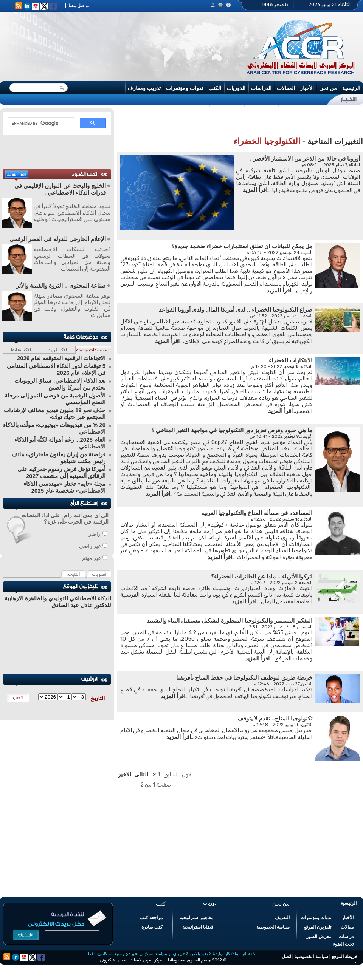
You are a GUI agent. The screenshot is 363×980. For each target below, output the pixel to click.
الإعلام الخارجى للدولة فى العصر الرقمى (58, 239)
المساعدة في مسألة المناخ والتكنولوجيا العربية (257, 513)
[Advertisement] (120, 41)
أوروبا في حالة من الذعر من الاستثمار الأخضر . (305, 158)
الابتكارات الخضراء (291, 360)
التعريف (282, 918)
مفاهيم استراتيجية (196, 918)
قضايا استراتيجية (198, 927)
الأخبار (307, 88)
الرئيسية (351, 88)
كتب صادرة (152, 927)
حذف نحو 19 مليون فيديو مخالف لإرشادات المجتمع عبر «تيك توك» (55, 413)
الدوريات (236, 88)
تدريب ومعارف (144, 88)
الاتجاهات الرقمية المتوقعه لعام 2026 (61, 358)
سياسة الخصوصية (273, 927)
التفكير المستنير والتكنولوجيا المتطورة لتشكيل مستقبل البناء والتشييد (230, 621)
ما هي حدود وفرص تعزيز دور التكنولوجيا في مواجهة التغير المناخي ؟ (232, 430)
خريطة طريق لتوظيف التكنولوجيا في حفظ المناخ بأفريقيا (244, 678)
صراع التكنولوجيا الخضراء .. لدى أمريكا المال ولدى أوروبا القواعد (236, 310)
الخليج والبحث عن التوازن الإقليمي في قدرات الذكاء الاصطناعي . (60, 189)
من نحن (328, 88)
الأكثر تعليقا (21, 350)
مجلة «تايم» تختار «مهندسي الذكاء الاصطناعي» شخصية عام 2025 (64, 487)
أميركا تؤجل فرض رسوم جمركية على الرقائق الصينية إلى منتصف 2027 (61, 472)
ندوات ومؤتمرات (185, 88)
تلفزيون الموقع (317, 927)
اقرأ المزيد (255, 190)
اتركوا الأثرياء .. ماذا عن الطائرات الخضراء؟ (262, 576)
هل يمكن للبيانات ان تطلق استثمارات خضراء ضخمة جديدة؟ (242, 246)
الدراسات (261, 88)
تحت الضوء (343, 944)
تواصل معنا (79, 6)
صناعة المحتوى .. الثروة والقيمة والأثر (61, 285)
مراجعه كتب (151, 918)
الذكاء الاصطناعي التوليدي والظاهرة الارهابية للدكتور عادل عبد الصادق (58, 602)
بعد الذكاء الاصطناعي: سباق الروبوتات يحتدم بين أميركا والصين (60, 384)
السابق (171, 775)
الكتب (215, 88)
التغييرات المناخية (335, 141)
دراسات (346, 937)
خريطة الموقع (344, 957)
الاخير (125, 774)
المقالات (286, 88)
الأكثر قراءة (58, 350)
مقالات (347, 927)
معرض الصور (319, 937)
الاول (187, 775)
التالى (141, 774)
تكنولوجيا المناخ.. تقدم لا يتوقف (275, 718)
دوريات (210, 903)
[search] (40, 123)
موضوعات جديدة (92, 350)
